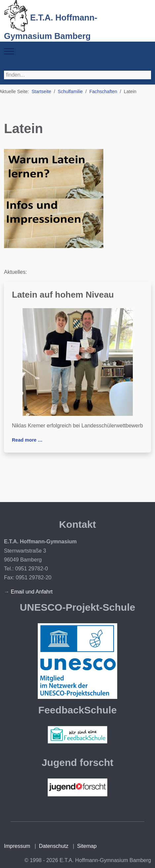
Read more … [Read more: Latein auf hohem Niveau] (27, 440)
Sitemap (87, 846)
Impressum (17, 846)
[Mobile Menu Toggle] (9, 52)
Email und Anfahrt (31, 592)
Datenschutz (54, 846)
